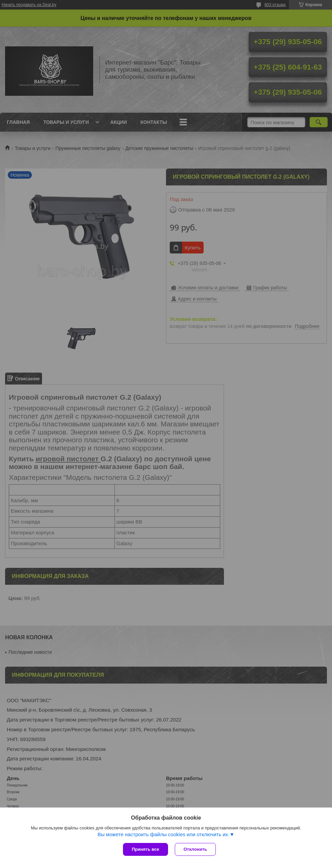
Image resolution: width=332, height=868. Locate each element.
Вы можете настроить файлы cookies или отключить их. (163, 834)
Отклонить (195, 849)
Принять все (146, 849)
